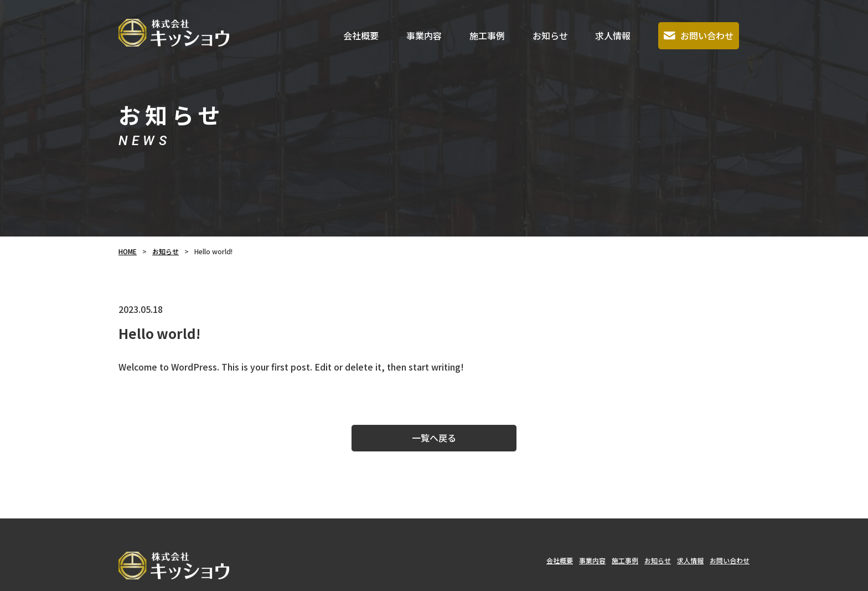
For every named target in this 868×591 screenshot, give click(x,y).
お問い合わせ (699, 35)
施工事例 (487, 35)
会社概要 (361, 35)
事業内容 (424, 35)
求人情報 (613, 35)
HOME (128, 251)
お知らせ (550, 35)
